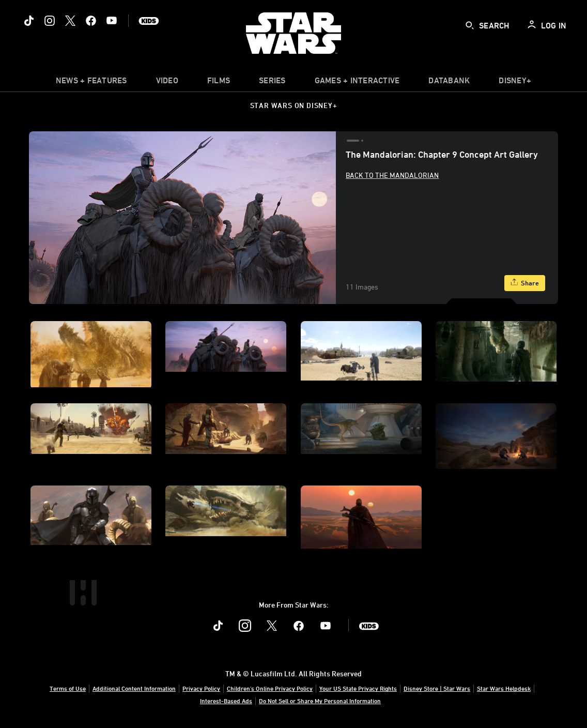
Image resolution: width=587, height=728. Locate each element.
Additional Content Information (134, 688)
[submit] (470, 25)
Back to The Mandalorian (392, 175)
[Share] (525, 283)
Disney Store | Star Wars (437, 688)
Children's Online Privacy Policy (270, 688)
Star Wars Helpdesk (504, 688)
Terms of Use (68, 688)
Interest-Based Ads (226, 701)
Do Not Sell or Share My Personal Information (320, 701)
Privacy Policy (201, 688)
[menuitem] (167, 83)
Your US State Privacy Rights (358, 688)
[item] (91, 83)
